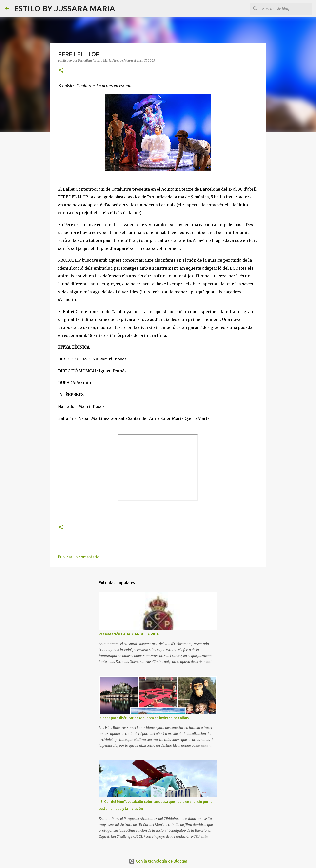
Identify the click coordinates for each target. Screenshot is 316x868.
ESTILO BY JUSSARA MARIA (64, 8)
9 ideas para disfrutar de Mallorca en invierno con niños (144, 718)
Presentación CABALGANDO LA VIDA (129, 634)
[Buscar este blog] (286, 9)
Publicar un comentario (79, 557)
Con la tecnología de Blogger (158, 861)
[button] (61, 71)
